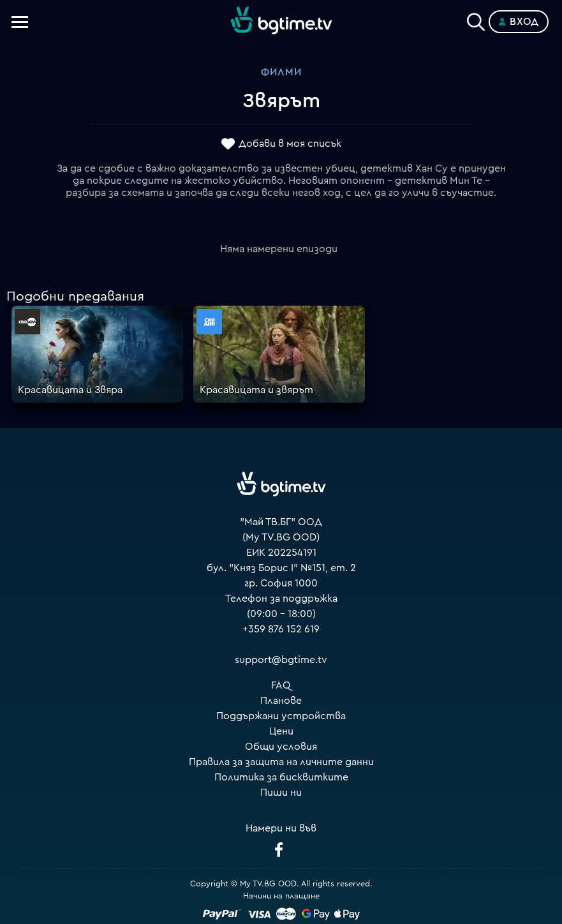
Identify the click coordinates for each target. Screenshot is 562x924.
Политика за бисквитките (281, 777)
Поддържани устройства (281, 716)
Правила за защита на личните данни (281, 762)
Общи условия (281, 747)
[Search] (476, 19)
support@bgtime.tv (281, 660)
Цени (281, 731)
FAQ (281, 685)
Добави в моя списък (290, 144)
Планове (281, 701)
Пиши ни (281, 793)
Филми (281, 72)
